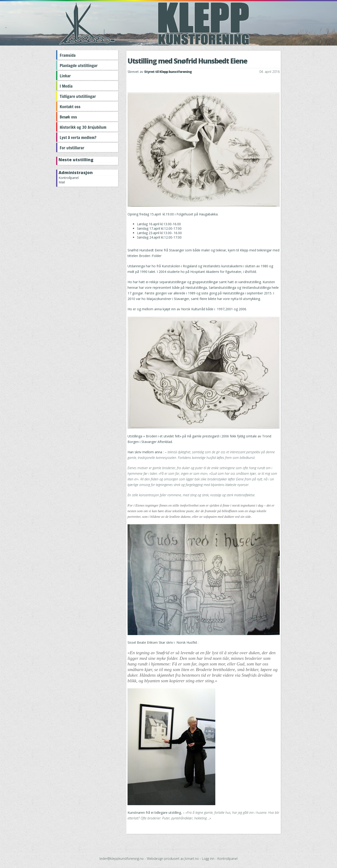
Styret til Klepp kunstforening (168, 72)
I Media (66, 86)
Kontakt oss (70, 107)
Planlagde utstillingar (79, 65)
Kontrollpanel (69, 178)
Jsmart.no (192, 859)
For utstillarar (72, 148)
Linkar (65, 76)
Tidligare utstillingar (78, 96)
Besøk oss (68, 117)
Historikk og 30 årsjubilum (83, 127)
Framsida (68, 55)
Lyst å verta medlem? (78, 137)
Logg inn (208, 859)
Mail (62, 182)
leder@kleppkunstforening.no (122, 859)
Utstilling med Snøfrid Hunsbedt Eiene (187, 61)
